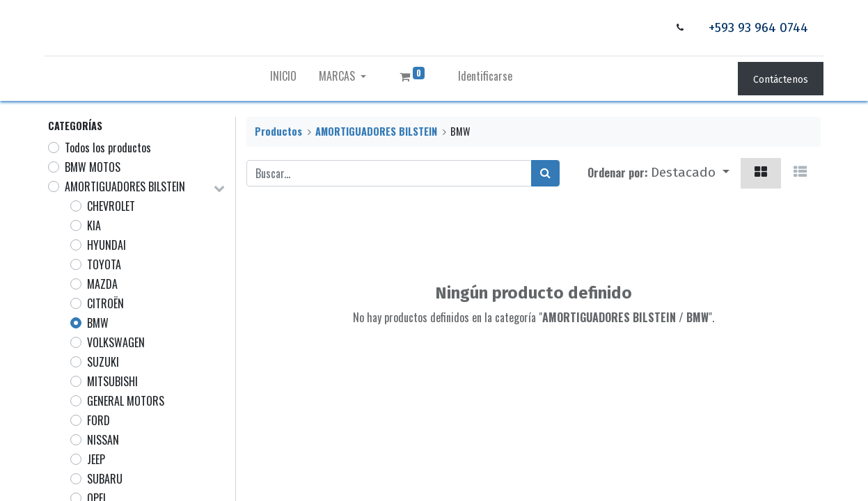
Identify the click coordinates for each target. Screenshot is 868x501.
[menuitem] (283, 79)
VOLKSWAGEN (116, 342)
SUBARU (105, 479)
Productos (278, 131)
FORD (98, 420)
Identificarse (485, 76)
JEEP (96, 459)
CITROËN (105, 303)
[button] (690, 173)
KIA (94, 225)
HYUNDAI (106, 245)
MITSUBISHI (112, 381)
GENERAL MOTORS (126, 401)
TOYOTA (104, 264)
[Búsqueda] (545, 173)
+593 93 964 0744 (755, 27)
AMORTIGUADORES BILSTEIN (125, 186)
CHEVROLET (111, 206)
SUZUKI (103, 362)
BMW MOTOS (93, 167)
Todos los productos (108, 148)
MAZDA (102, 284)
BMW (98, 323)
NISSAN (103, 440)
